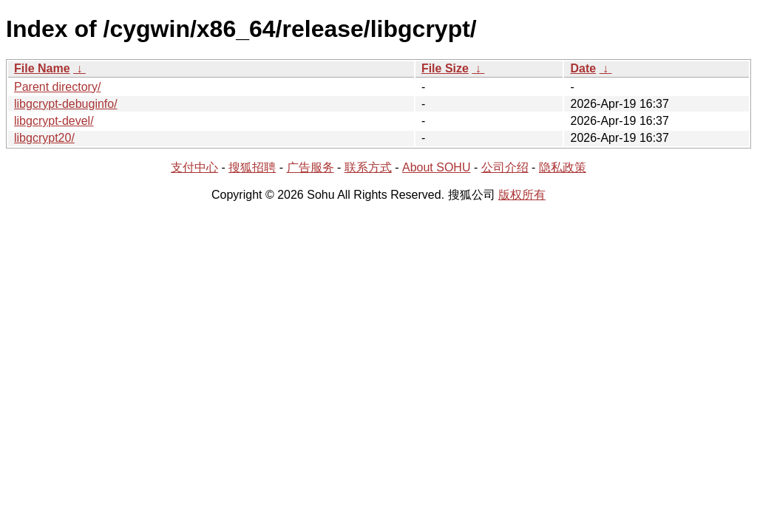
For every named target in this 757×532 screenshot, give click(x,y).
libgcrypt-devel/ (54, 121)
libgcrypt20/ (44, 138)
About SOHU (436, 167)
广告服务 (310, 167)
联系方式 (368, 167)
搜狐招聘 (252, 167)
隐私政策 (563, 167)
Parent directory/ (57, 87)
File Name (42, 68)
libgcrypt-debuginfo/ (66, 104)
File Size (445, 68)
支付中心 (194, 167)
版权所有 (522, 195)
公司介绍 (505, 167)
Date (583, 68)
